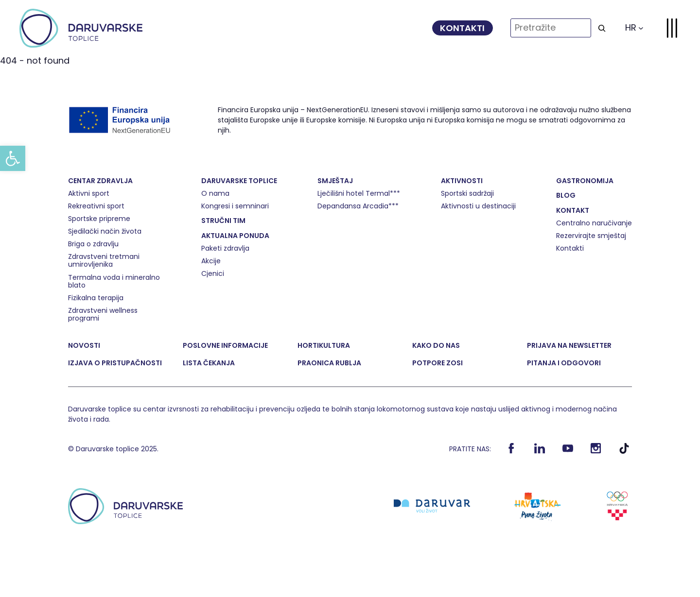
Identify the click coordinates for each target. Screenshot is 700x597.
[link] (13, 158)
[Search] (602, 28)
